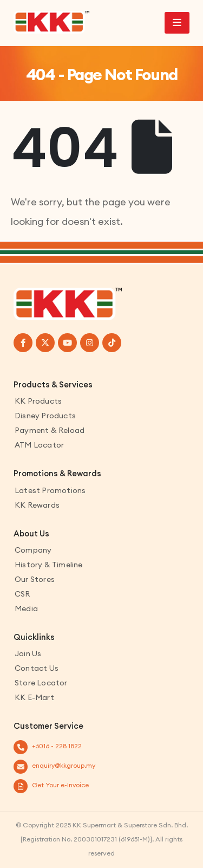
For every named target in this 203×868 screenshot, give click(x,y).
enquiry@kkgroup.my (64, 765)
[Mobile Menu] (177, 23)
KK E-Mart (34, 697)
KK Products (38, 401)
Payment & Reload (50, 430)
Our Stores (35, 579)
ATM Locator (39, 445)
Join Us (28, 653)
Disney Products (45, 416)
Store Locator (41, 683)
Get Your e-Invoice (60, 785)
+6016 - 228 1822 (57, 746)
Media (26, 608)
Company (33, 550)
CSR (22, 594)
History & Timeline (49, 565)
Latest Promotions (50, 490)
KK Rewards (37, 505)
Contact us (37, 668)
